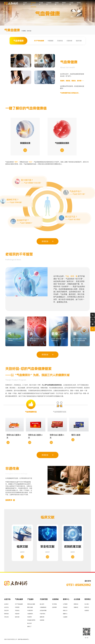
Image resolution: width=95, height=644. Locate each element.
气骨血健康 (33, 4)
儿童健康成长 (43, 608)
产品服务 (41, 4)
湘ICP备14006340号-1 (24, 640)
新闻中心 (64, 4)
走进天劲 (25, 4)
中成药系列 (30, 611)
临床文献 (79, 41)
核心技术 (30, 624)
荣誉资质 (6, 614)
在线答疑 (42, 621)
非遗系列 (30, 618)
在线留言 (87, 611)
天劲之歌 (6, 618)
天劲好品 (60, 41)
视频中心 (65, 614)
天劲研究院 (49, 4)
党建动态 (76, 608)
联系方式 (87, 608)
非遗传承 (69, 41)
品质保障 (54, 608)
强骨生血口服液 (31, 605)
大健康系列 (30, 614)
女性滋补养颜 (43, 611)
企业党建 (71, 4)
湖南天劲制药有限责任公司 (11, 640)
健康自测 (42, 618)
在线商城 (57, 4)
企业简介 (6, 605)
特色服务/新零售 (31, 621)
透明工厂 (30, 627)
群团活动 (76, 605)
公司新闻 (65, 605)
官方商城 (54, 605)
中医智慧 (51, 41)
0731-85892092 (79, 585)
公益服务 (65, 618)
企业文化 (6, 608)
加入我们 (87, 605)
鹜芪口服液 (30, 608)
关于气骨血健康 (39, 41)
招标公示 (65, 611)
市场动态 (65, 608)
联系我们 (79, 4)
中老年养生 (43, 614)
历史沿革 (6, 611)
